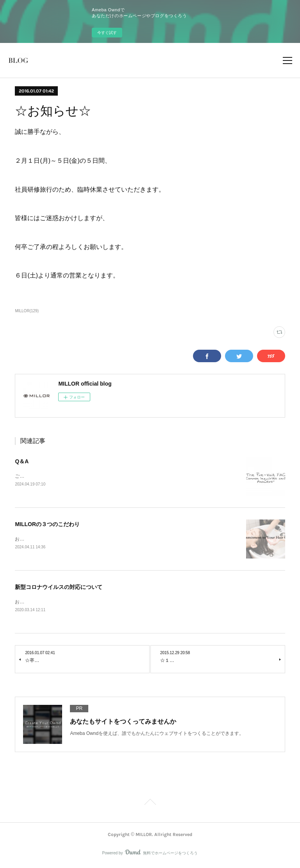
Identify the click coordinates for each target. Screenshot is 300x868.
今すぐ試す (107, 33)
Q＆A (22, 461)
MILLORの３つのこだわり (47, 525)
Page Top (150, 805)
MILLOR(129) (27, 311)
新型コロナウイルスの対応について (59, 588)
